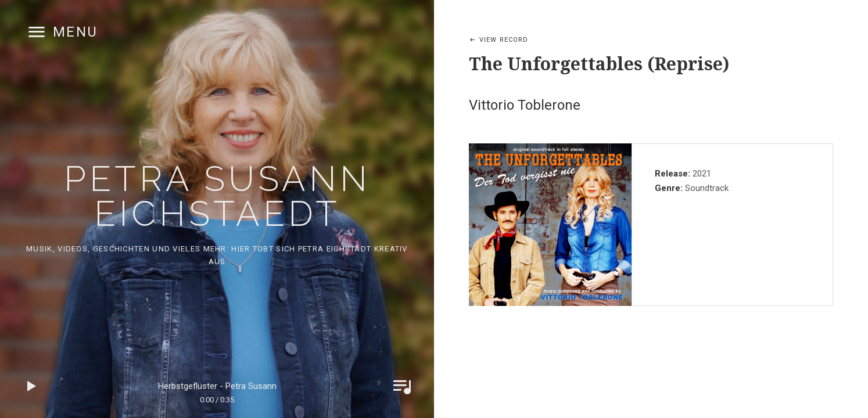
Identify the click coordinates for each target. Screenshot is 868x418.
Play (32, 386)
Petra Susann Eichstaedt (217, 196)
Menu (76, 32)
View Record (504, 40)
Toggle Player (402, 386)
